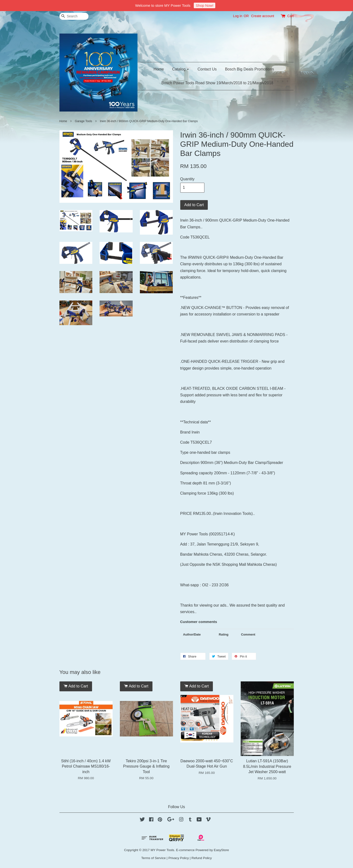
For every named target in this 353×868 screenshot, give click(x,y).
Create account (263, 16)
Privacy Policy (179, 858)
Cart (290, 16)
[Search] (74, 16)
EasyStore (221, 850)
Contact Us (207, 69)
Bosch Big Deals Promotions (249, 69)
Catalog (181, 69)
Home (159, 69)
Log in (238, 16)
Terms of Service (154, 858)
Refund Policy (202, 858)
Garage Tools (84, 121)
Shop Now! (205, 5)
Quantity (187, 179)
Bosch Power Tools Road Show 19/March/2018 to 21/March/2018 (217, 83)
